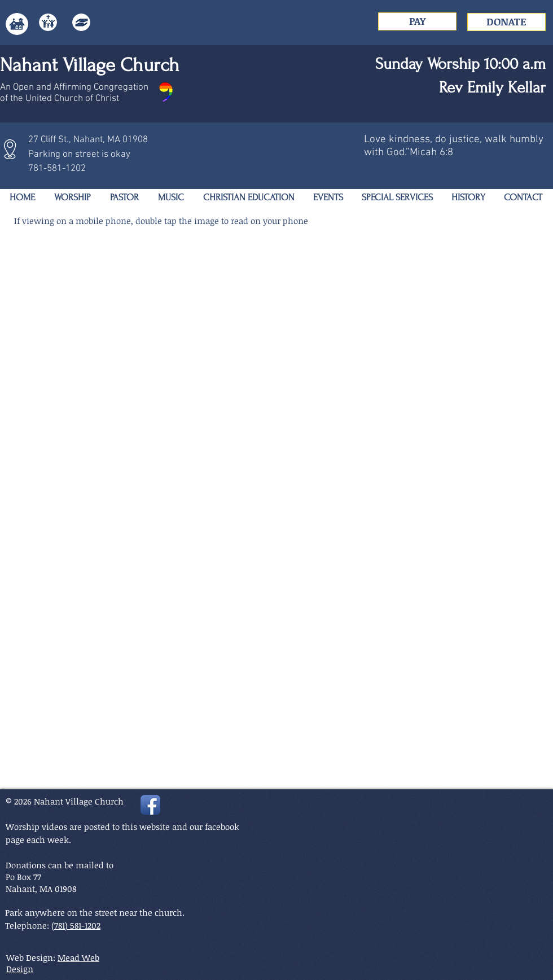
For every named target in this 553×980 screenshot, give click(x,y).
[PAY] (417, 21)
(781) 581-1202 (76, 925)
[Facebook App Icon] (150, 805)
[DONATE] (506, 22)
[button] (72, 197)
